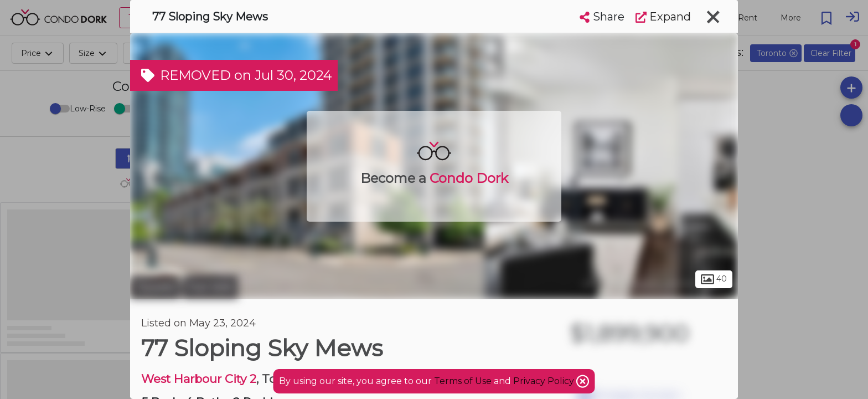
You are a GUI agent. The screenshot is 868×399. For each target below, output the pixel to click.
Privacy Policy (545, 381)
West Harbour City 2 (199, 379)
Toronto (155, 287)
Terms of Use (463, 381)
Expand (663, 17)
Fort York (210, 287)
